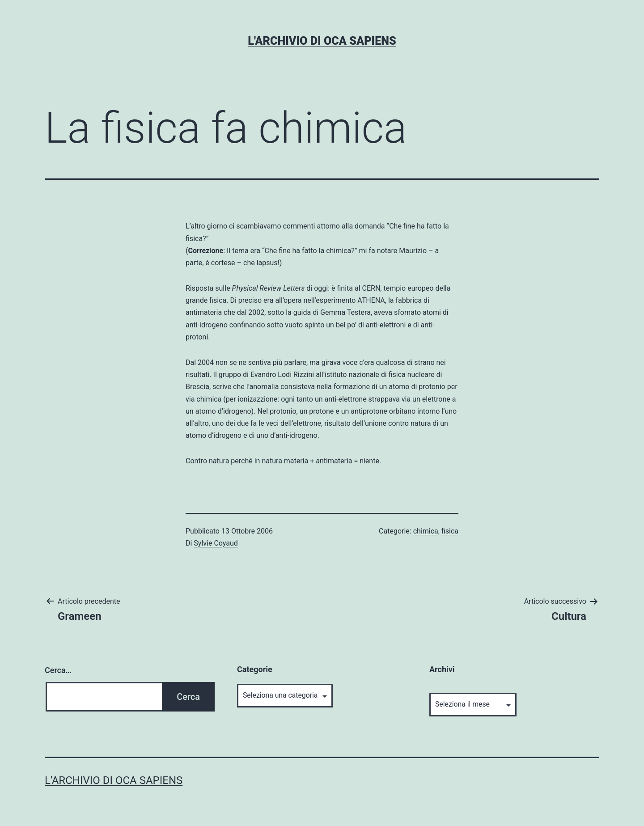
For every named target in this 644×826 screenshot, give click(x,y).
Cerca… (58, 670)
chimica (426, 531)
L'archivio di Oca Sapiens (322, 41)
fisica (450, 531)
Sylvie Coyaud (216, 543)
